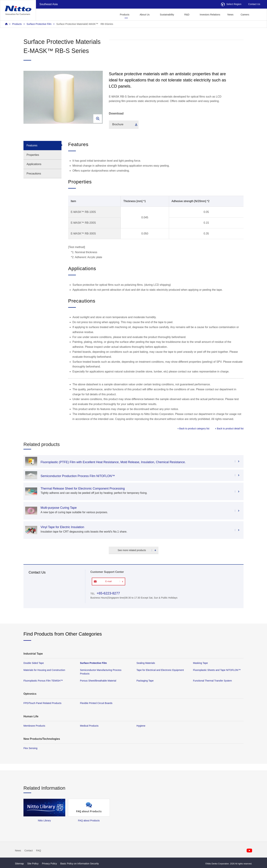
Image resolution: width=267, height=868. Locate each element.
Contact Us (254, 4)
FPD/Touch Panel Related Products (42, 703)
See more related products (132, 550)
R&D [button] (187, 15)
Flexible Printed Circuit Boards (96, 703)
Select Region (231, 4)
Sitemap (19, 864)
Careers (245, 15)
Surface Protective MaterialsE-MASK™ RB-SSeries (85, 24)
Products (17, 24)
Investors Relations (210, 15)
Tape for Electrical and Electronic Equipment (160, 670)
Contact (29, 851)
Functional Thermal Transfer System (212, 681)
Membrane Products (34, 726)
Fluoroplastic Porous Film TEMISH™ (43, 681)
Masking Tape (200, 663)
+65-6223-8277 (108, 593)
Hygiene (141, 726)
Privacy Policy (49, 864)
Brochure (118, 124)
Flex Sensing (30, 748)
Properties (33, 155)
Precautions (34, 174)
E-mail (108, 581)
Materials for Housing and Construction (44, 670)
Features (32, 145)
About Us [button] (145, 15)
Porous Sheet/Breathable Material (98, 681)
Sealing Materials (146, 663)
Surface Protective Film (39, 24)
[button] (258, 14)
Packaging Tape (145, 681)
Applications (34, 164)
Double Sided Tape (34, 663)
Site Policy (33, 864)
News (230, 15)
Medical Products (89, 726)
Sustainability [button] (167, 15)
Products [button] (125, 15)
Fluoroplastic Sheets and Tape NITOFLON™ (217, 670)
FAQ (39, 851)
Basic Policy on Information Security (80, 864)
